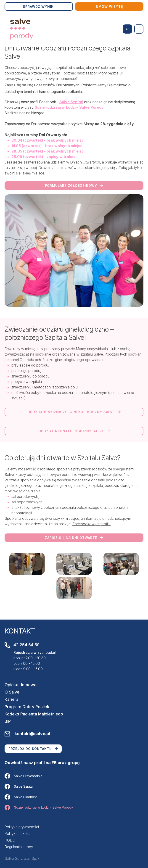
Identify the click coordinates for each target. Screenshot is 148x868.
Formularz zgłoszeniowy (74, 186)
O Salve (12, 692)
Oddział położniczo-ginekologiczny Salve (74, 412)
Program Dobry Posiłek (27, 707)
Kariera (12, 699)
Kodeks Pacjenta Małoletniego (34, 714)
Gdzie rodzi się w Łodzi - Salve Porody (39, 807)
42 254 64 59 (26, 645)
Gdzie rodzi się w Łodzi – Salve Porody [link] (69, 107)
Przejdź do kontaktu (33, 749)
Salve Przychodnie (24, 776)
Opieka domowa (20, 685)
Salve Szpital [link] (71, 102)
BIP (8, 721)
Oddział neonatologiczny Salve (74, 431)
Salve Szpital (19, 786)
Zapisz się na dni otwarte (74, 538)
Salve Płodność (21, 797)
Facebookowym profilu (91, 524)
